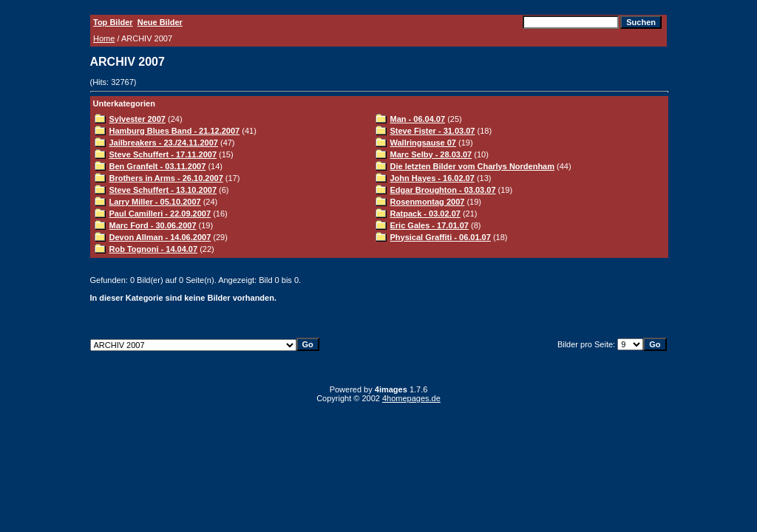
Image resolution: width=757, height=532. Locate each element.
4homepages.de (411, 398)
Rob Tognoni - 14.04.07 (154, 249)
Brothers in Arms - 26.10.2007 (166, 178)
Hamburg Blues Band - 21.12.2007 (175, 131)
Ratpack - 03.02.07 (425, 214)
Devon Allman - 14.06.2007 (160, 237)
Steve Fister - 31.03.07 (433, 131)
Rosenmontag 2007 (428, 202)
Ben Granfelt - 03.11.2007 (158, 166)
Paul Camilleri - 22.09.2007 (160, 214)
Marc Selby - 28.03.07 (431, 154)
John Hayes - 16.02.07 (432, 178)
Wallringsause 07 (423, 143)
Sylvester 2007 (138, 119)
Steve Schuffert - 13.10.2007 (163, 190)
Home (104, 38)
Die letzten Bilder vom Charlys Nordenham (473, 166)
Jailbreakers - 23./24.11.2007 (164, 143)
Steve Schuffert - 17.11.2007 (163, 154)
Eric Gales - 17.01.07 (430, 225)
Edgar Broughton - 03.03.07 (443, 190)
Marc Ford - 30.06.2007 (153, 225)
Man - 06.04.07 (418, 119)
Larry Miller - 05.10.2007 (155, 202)
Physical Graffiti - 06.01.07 (441, 237)
